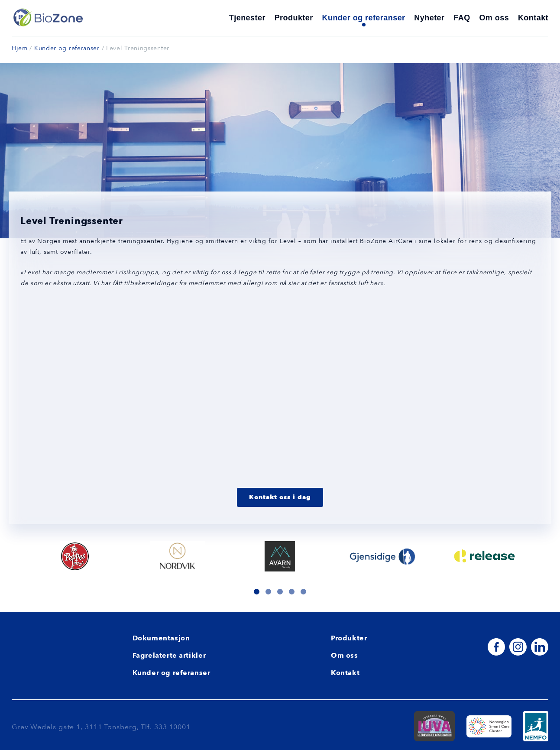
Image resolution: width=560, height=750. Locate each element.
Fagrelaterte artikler (169, 655)
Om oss (494, 18)
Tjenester (247, 18)
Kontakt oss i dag (280, 497)
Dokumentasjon (161, 638)
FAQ (462, 18)
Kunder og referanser (364, 18)
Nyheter (429, 18)
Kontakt (533, 18)
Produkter (294, 18)
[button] (257, 591)
